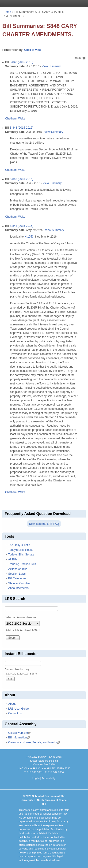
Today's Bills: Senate (21, 555)
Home (7, 12)
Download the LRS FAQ (44, 524)
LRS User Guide (18, 709)
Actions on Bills (18, 569)
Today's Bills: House (21, 550)
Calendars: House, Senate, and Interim (34, 742)
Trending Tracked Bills (22, 564)
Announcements (18, 588)
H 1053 (29, 237)
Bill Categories (17, 578)
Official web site (19, 733)
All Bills (13, 559)
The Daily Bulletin (19, 545)
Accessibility (49, 778)
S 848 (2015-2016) (21, 62)
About (12, 704)
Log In (36, 778)
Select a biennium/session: (21, 617)
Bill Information (19, 738)
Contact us (15, 713)
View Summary (51, 66)
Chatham (11, 119)
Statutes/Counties (19, 583)
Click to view (33, 50)
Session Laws (17, 574)
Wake (22, 119)
